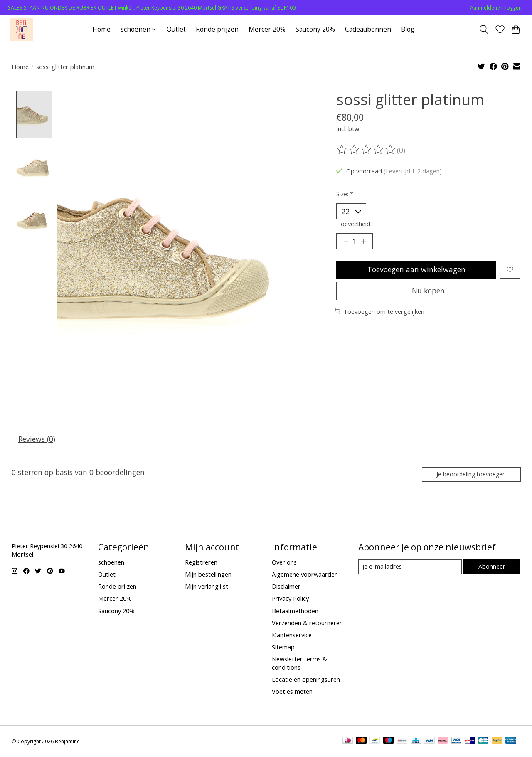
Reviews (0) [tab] (37, 439)
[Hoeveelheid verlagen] (346, 242)
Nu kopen (429, 292)
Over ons (284, 563)
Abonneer (492, 567)
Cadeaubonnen (368, 29)
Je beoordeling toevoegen (470, 475)
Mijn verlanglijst (207, 587)
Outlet (176, 29)
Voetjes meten (292, 692)
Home (101, 29)
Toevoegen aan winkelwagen (416, 270)
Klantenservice (292, 636)
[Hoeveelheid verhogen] (364, 242)
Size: (345, 194)
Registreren (201, 563)
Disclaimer (286, 587)
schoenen (111, 563)
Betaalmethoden (295, 611)
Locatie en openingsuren (306, 680)
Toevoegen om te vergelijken (380, 313)
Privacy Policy (290, 599)
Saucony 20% (315, 29)
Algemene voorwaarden (305, 575)
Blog (408, 29)
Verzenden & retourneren (307, 623)
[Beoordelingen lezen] (367, 150)
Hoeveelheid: (354, 224)
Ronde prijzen (217, 29)
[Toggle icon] (484, 30)
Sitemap (283, 648)
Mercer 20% (267, 29)
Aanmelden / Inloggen (496, 8)
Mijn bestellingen (208, 575)
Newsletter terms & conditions (299, 664)
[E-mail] (410, 567)
